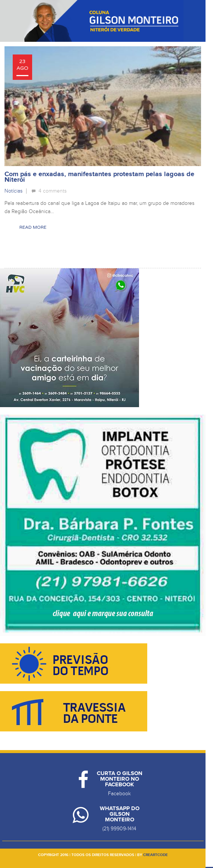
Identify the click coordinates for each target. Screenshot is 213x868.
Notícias (13, 191)
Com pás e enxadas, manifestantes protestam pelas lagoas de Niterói (99, 177)
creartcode (155, 855)
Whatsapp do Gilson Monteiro (120, 814)
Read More (33, 227)
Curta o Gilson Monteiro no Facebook (120, 779)
